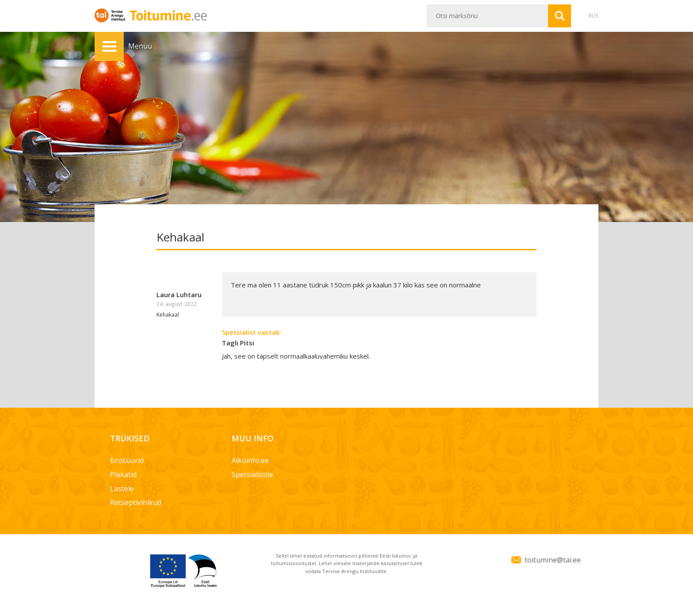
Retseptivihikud (136, 502)
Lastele (122, 489)
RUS (594, 16)
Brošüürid (127, 460)
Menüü (109, 46)
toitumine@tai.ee (553, 560)
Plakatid (123, 474)
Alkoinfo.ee (250, 460)
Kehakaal (168, 315)
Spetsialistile (252, 474)
